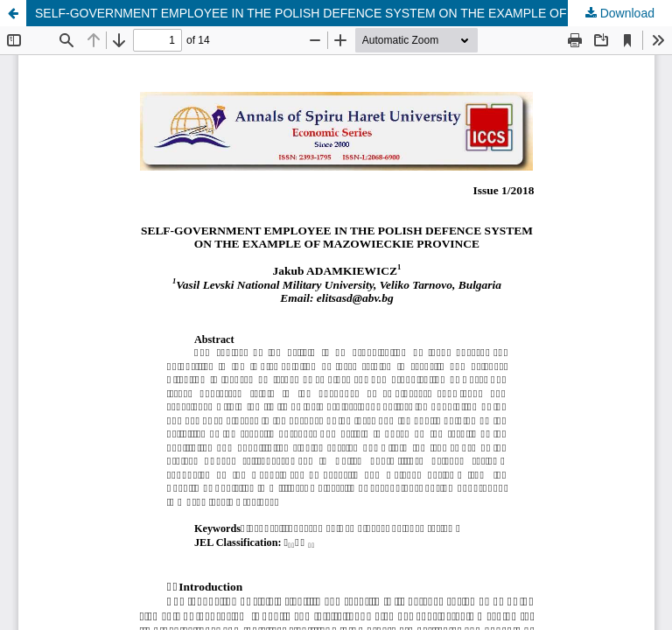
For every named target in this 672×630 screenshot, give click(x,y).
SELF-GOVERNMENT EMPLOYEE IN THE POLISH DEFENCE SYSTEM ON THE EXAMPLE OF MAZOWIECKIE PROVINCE (353, 13)
